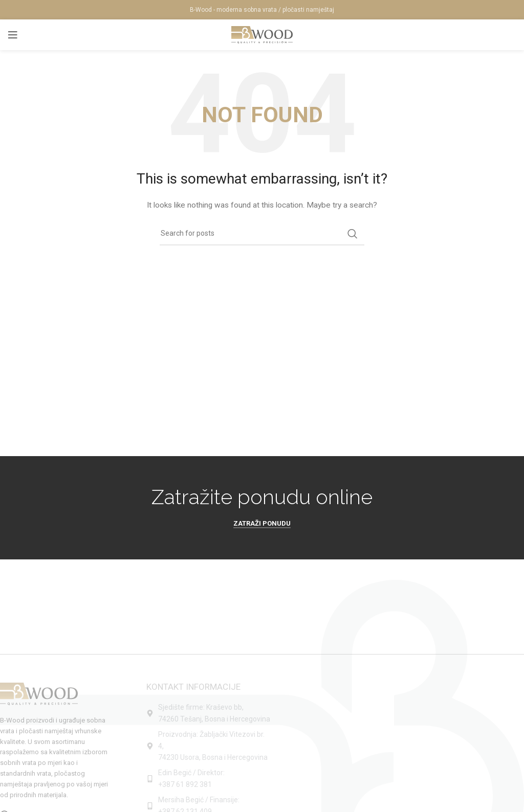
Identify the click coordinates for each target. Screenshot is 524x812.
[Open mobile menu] (13, 35)
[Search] (262, 234)
